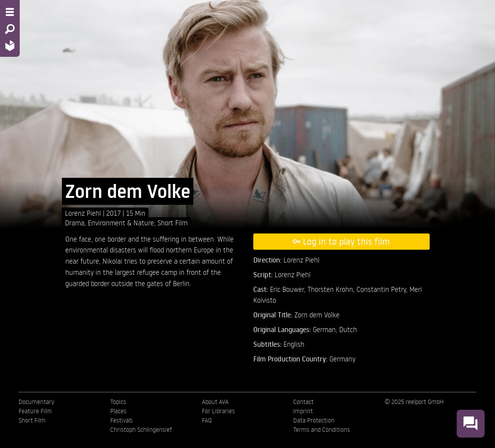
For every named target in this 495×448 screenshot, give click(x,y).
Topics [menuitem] (118, 402)
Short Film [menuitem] (32, 420)
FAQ (207, 420)
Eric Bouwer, (289, 289)
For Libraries (218, 411)
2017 (114, 213)
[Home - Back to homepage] (10, 45)
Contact (303, 402)
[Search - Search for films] (10, 29)
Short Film (172, 222)
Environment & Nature (121, 222)
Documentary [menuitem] (36, 402)
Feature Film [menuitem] (35, 411)
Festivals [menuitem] (121, 420)
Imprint (303, 411)
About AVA (215, 402)
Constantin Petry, (383, 289)
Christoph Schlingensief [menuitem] (141, 429)
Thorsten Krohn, (332, 289)
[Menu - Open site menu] (10, 12)
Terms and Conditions (322, 429)
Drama (75, 222)
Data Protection (314, 420)
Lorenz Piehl (84, 213)
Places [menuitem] (118, 411)
